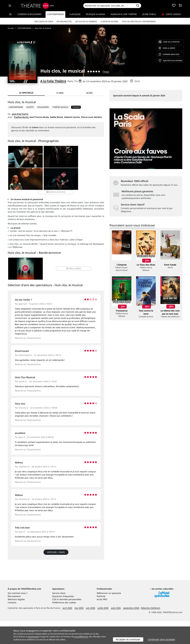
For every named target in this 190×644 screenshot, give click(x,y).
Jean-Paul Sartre (20, 114)
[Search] (109, 6)
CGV (54, 622)
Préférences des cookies (64, 625)
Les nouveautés (64, 21)
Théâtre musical (60, 107)
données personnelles (70, 622)
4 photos (169, 42)
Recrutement (14, 619)
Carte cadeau (171, 14)
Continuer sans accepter (162, 639)
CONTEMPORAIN (16, 107)
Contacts (12, 625)
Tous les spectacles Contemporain (139, 21)
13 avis (106, 72)
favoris (171, 61)
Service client (59, 616)
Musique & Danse (96, 14)
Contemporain (55, 14)
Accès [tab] (89, 93)
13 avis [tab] (60, 93)
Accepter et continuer (128, 639)
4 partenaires (33, 637)
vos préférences (81, 637)
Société (30, 107)
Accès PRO (102, 622)
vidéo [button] (72, 265)
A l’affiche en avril (109, 21)
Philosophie (43, 107)
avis (169, 54)
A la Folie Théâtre (53, 81)
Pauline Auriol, (22, 117)
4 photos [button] (72, 180)
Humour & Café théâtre (124, 14)
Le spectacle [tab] (26, 93)
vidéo (167, 48)
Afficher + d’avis (56, 549)
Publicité (101, 619)
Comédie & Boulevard (29, 14)
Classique (75, 14)
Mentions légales (16, 622)
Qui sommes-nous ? (18, 616)
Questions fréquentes (63, 619)
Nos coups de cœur (44, 21)
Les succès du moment (86, 21)
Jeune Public (149, 14)
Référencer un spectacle (109, 616)
